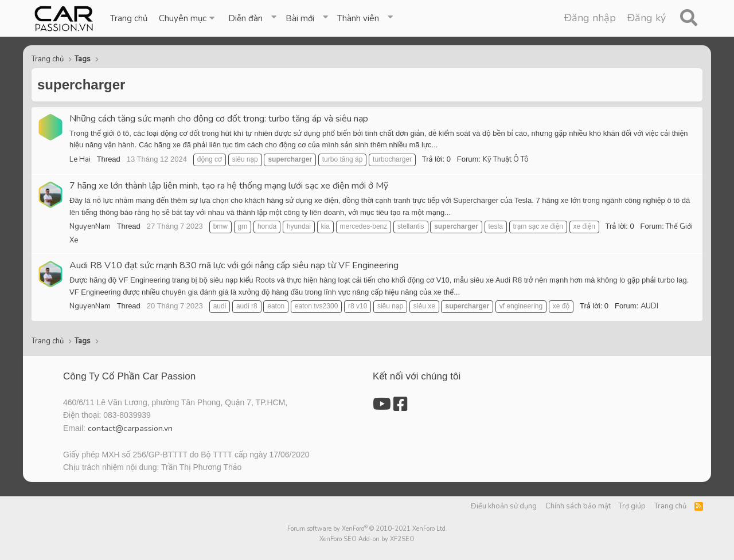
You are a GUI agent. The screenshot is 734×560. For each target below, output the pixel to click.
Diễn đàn (245, 18)
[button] (188, 18)
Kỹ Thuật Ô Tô (506, 159)
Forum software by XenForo (367, 529)
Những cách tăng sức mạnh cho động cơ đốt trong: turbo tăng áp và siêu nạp (219, 119)
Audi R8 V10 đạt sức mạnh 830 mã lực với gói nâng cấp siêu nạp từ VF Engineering (234, 265)
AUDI (649, 306)
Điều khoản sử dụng (504, 506)
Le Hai (80, 159)
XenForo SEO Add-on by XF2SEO (367, 539)
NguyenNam (90, 226)
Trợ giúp (632, 506)
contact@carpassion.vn (130, 428)
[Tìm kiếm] (688, 18)
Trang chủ (129, 18)
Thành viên (358, 18)
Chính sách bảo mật (578, 506)
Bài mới (300, 18)
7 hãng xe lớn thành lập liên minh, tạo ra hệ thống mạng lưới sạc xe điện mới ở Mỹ (229, 186)
